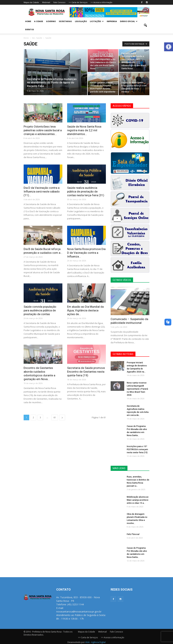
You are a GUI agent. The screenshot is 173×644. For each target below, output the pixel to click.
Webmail (46, 2)
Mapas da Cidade (31, 2)
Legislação (81, 21)
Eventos (30, 29)
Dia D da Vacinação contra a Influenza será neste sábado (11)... (42, 191)
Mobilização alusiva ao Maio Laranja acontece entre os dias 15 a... (138, 500)
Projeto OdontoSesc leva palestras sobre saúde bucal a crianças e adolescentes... (43, 130)
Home (28, 21)
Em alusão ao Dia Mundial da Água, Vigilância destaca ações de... (85, 310)
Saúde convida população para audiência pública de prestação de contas (40, 310)
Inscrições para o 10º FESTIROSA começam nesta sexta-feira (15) (137, 449)
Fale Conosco (59, 2)
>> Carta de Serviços (78, 2)
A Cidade (39, 21)
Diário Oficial (129, 21)
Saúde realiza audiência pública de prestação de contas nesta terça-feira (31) (86, 191)
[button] (169, 47)
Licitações (97, 21)
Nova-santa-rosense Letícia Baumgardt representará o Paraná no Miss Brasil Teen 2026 (137, 389)
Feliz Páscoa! (133, 534)
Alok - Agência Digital (95, 642)
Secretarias (65, 21)
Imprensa (112, 21)
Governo (51, 21)
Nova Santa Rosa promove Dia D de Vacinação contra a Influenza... (86, 253)
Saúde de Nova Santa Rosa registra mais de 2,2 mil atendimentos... (84, 130)
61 (55, 417)
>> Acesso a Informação (101, 2)
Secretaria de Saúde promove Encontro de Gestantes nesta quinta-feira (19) (86, 372)
